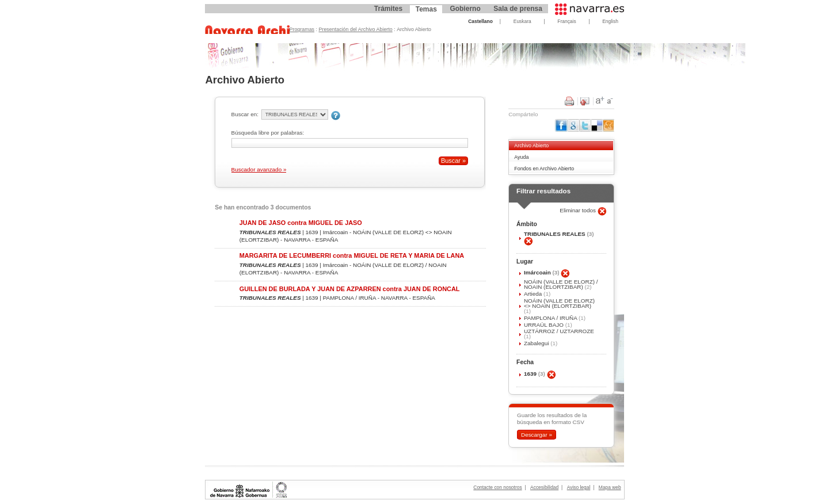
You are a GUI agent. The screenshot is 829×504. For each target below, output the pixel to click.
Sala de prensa (518, 9)
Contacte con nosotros (497, 487)
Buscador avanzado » (259, 169)
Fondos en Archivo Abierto (544, 169)
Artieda (534, 294)
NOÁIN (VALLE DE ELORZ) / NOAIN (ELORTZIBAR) (561, 284)
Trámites (388, 9)
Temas (426, 9)
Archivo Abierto (531, 146)
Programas (302, 29)
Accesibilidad (544, 487)
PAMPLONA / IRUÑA (551, 318)
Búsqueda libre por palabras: (268, 133)
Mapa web (610, 487)
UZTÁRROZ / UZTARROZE (559, 331)
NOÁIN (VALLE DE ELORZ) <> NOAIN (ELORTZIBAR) (559, 303)
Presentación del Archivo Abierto (356, 29)
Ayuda (521, 157)
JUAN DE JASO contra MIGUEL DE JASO (301, 223)
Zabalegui (537, 343)
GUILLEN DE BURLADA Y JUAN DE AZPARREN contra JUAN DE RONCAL (350, 289)
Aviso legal (579, 487)
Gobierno (465, 9)
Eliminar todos (579, 210)
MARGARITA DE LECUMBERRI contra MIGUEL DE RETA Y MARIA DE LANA (352, 255)
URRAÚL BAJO (545, 325)
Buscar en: (245, 114)
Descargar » (537, 435)
